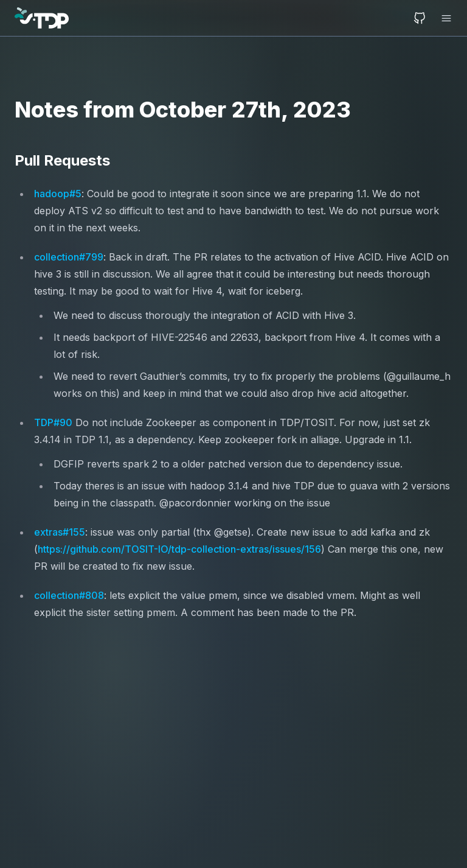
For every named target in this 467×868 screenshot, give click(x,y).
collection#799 (69, 257)
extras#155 (60, 532)
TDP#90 (53, 422)
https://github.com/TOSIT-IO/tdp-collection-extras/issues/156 (179, 549)
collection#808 (69, 595)
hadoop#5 (58, 194)
